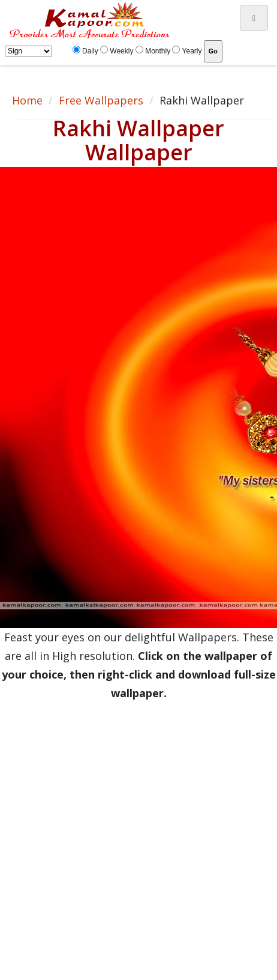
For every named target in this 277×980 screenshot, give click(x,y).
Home (27, 100)
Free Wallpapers (101, 100)
